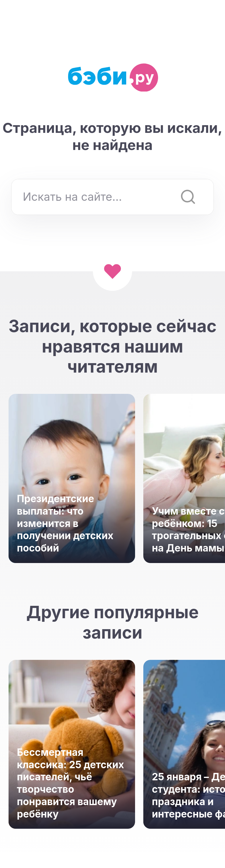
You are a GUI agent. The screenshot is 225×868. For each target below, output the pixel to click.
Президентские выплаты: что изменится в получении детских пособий (65, 523)
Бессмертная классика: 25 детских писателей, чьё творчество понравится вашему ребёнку (70, 783)
